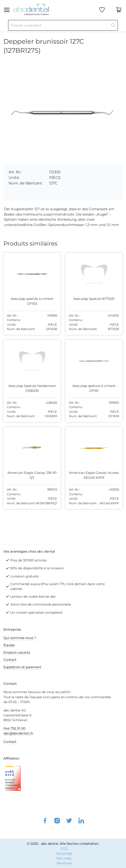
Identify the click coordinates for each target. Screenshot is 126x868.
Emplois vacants (17, 652)
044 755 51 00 (14, 728)
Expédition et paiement (22, 667)
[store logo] (31, 9)
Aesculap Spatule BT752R (94, 299)
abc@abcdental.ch (18, 733)
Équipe (9, 645)
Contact (10, 660)
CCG (64, 848)
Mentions (64, 863)
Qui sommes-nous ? (20, 638)
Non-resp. (64, 858)
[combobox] (63, 25)
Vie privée (64, 853)
